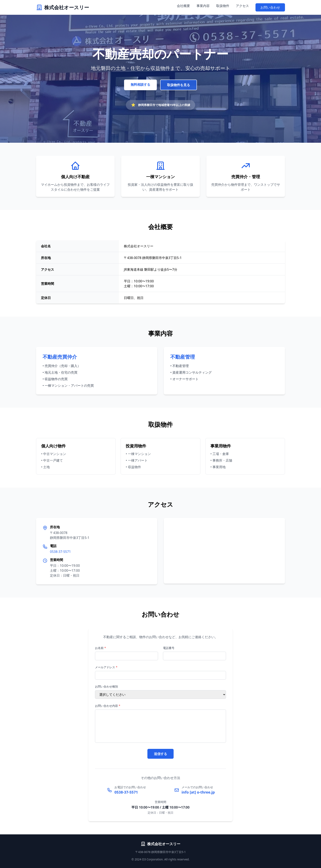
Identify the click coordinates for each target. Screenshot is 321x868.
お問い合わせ (270, 7)
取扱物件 (223, 6)
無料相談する (140, 84)
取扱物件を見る (179, 85)
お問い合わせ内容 (108, 706)
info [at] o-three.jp (198, 792)
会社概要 (183, 6)
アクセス (242, 6)
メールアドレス (106, 667)
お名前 (100, 648)
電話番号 (169, 648)
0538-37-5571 (60, 552)
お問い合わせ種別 (106, 686)
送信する (160, 754)
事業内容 (203, 6)
